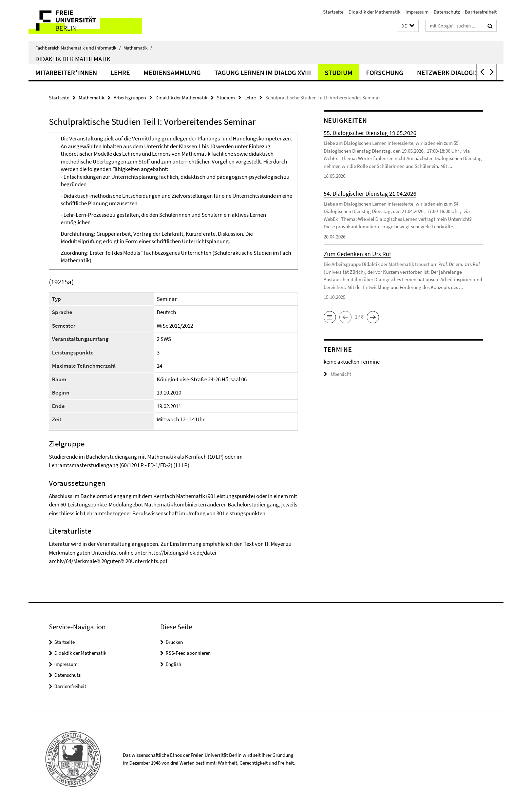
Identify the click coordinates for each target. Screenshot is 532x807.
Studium (339, 72)
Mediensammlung (172, 72)
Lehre (120, 72)
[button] (408, 26)
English (173, 664)
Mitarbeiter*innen (66, 72)
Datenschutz (447, 12)
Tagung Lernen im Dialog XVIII (263, 72)
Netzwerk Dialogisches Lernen (468, 72)
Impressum (417, 12)
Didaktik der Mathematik (374, 12)
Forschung (385, 72)
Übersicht (337, 374)
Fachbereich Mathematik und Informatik (78, 48)
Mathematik (138, 48)
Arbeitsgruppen (130, 98)
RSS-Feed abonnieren (188, 653)
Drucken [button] (174, 642)
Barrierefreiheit (481, 12)
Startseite (333, 12)
